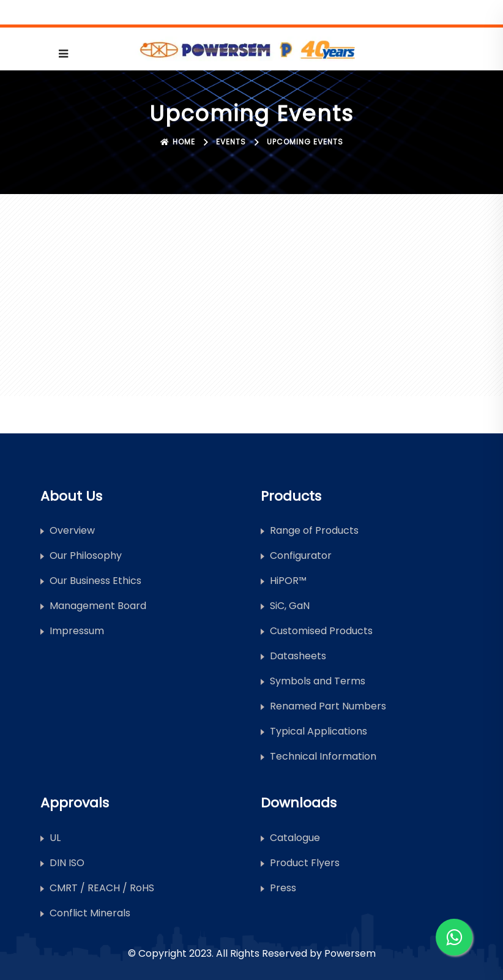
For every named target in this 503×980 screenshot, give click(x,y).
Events (231, 142)
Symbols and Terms (318, 681)
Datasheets (298, 656)
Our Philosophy (86, 555)
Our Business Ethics (95, 581)
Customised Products (321, 631)
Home (178, 142)
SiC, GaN (290, 606)
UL (55, 838)
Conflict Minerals (90, 913)
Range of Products (314, 530)
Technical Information (323, 756)
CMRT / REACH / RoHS (102, 888)
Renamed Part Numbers (328, 706)
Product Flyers (305, 863)
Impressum (77, 631)
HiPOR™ (288, 581)
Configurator (301, 555)
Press (283, 888)
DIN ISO (67, 863)
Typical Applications (319, 731)
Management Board (98, 606)
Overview (72, 530)
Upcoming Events (305, 142)
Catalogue (295, 838)
